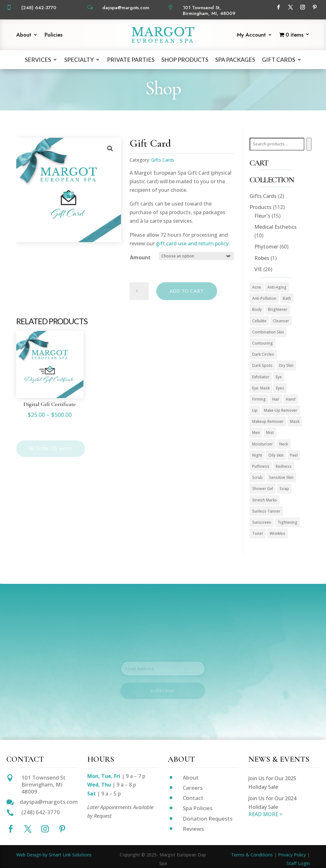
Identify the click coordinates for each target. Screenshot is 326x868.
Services (38, 59)
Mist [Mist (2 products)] (270, 433)
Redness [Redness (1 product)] (284, 466)
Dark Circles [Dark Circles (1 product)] (263, 354)
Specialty (79, 59)
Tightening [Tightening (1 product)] (287, 522)
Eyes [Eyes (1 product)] (280, 388)
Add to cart (187, 291)
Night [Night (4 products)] (257, 455)
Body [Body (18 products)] (257, 309)
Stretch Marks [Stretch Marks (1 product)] (265, 500)
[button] (110, 149)
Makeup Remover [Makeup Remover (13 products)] (268, 421)
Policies (53, 35)
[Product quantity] (139, 291)
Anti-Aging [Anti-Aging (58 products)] (277, 287)
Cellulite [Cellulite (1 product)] (259, 321)
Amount (140, 257)
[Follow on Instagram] (302, 7)
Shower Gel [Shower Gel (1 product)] (263, 489)
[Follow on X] (290, 7)
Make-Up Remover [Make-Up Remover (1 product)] (281, 410)
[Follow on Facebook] (278, 7)
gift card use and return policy (192, 243)
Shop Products (185, 59)
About (24, 35)
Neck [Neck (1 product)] (284, 444)
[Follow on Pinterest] (315, 7)
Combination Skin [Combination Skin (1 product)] (268, 332)
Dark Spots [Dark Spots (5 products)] (262, 365)
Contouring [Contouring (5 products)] (262, 343)
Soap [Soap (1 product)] (284, 489)
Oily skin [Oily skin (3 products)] (276, 455)
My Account (251, 35)
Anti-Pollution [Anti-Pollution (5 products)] (264, 298)
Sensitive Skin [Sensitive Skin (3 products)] (281, 477)
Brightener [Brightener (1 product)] (278, 309)
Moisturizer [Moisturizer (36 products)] (262, 444)
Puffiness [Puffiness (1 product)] (261, 466)
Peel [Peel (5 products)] (294, 455)
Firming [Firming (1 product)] (259, 399)
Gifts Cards (163, 160)
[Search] (309, 144)
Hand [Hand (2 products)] (291, 399)
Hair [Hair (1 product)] (276, 399)
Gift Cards (279, 59)
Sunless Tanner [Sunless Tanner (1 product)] (266, 511)
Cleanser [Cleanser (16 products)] (281, 321)
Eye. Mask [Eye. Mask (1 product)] (261, 388)
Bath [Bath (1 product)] (287, 298)
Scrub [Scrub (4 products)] (257, 477)
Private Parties (131, 59)
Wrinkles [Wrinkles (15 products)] (277, 533)
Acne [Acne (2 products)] (257, 287)
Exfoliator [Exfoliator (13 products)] (261, 377)
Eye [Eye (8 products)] (279, 377)
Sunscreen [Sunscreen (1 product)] (262, 522)
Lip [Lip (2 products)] (255, 410)
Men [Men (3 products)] (256, 433)
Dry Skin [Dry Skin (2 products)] (286, 365)
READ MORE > (265, 814)
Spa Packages (235, 59)
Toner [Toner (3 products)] (258, 533)
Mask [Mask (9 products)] (295, 421)
